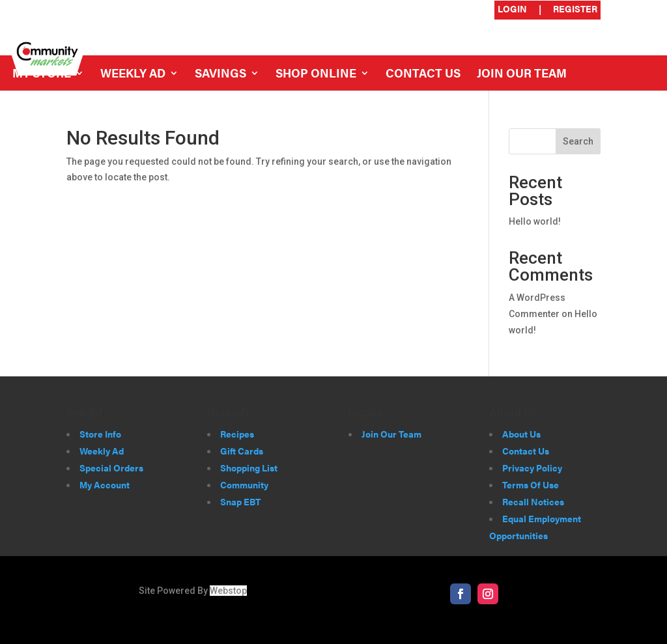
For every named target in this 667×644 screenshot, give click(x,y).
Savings (220, 75)
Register (575, 9)
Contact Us (423, 75)
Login (512, 9)
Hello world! (535, 221)
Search (578, 141)
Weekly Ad (133, 75)
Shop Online (316, 75)
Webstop (228, 591)
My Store (42, 75)
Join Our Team (522, 75)
